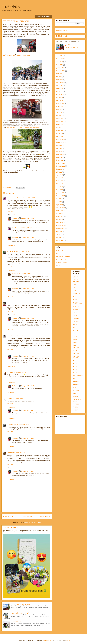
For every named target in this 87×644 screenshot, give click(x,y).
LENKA (75, 340)
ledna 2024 (60, 136)
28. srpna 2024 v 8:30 (20, 372)
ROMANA (76, 394)
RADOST (75, 388)
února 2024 (60, 133)
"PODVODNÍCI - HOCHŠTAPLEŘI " (20, 613)
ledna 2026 (60, 65)
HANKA (75, 299)
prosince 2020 (60, 226)
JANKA (75, 316)
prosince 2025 (60, 68)
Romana (10, 303)
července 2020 (61, 241)
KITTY (75, 334)
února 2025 (60, 98)
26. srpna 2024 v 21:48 (22, 252)
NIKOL (75, 379)
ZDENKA (75, 410)
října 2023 (59, 145)
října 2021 (59, 199)
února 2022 (60, 187)
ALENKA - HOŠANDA (76, 281)
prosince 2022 (60, 163)
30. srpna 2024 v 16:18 (23, 425)
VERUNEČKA (77, 404)
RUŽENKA (76, 397)
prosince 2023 (60, 139)
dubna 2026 (60, 56)
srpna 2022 (60, 175)
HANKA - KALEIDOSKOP (77, 303)
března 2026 (60, 59)
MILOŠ (75, 364)
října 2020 (59, 232)
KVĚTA (75, 337)
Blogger (68, 640)
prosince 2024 (60, 104)
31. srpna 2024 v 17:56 (28, 318)
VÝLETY (59, 265)
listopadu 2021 (61, 196)
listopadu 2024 (61, 107)
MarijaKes (10, 372)
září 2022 (59, 172)
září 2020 (59, 235)
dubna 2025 (60, 92)
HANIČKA (76, 296)
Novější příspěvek (9, 517)
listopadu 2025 (61, 71)
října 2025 (59, 74)
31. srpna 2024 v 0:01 (25, 274)
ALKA (74, 285)
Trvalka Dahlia (12, 252)
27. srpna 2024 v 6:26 (17, 336)
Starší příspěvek (45, 517)
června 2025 (60, 86)
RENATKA (76, 391)
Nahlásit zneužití (62, 36)
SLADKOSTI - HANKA (77, 400)
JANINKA (75, 313)
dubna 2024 (60, 127)
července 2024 (61, 118)
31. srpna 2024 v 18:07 (28, 471)
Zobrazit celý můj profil (71, 47)
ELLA (74, 288)
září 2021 (59, 202)
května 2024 (60, 124)
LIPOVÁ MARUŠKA (76, 346)
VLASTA (75, 407)
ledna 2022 (60, 190)
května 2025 (60, 89)
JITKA (74, 328)
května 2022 (60, 181)
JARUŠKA (76, 322)
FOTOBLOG (76, 293)
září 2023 (59, 148)
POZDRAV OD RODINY (63, 260)
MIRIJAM (75, 373)
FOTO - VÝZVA (61, 251)
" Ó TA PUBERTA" (16, 622)
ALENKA (75, 277)
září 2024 (59, 113)
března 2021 (60, 217)
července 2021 (61, 208)
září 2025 (59, 77)
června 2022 (60, 178)
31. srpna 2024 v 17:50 (28, 218)
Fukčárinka (11, 7)
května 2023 (60, 160)
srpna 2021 (60, 205)
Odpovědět (10, 211)
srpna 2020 (60, 238)
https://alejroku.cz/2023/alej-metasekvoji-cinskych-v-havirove (23, 127)
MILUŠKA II (76, 370)
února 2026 (60, 62)
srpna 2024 (60, 115)
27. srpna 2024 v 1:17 (19, 303)
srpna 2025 (60, 80)
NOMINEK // (76, 385)
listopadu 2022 (61, 166)
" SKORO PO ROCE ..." (11, 527)
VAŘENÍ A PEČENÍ (62, 262)
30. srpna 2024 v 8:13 (18, 399)
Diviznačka (15, 274)
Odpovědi (12, 215)
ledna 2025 (60, 101)
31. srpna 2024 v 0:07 (20, 453)
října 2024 (59, 110)
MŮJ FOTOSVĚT (78, 376)
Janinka (10, 399)
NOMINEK (76, 382)
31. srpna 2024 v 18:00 (28, 386)
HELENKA (76, 307)
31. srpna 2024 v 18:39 (34, 228)
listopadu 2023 (61, 142)
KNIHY (58, 254)
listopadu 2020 (61, 229)
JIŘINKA (75, 325)
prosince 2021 (60, 193)
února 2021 (60, 220)
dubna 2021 (60, 214)
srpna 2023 (60, 151)
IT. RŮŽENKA (77, 310)
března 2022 (60, 184)
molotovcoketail (47, 640)
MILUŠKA (76, 367)
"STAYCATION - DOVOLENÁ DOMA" (21, 604)
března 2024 (60, 130)
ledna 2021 (60, 223)
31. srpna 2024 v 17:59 (28, 356)
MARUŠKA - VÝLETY (76, 357)
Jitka (9, 336)
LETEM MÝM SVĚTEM (63, 257)
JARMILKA (76, 319)
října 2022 (59, 169)
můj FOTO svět (12, 425)
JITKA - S (75, 331)
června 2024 (60, 121)
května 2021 (60, 211)
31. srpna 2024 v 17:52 (28, 289)
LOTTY (75, 350)
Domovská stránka (27, 517)
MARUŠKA (76, 353)
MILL (74, 361)
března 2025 (60, 95)
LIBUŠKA (75, 343)
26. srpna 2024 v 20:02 (29, 198)
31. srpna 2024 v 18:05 (28, 438)
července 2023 (61, 154)
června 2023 (60, 157)
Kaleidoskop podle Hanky (15, 198)
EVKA (74, 290)
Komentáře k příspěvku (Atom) (32, 523)
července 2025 (61, 83)
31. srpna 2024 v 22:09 (28, 237)
